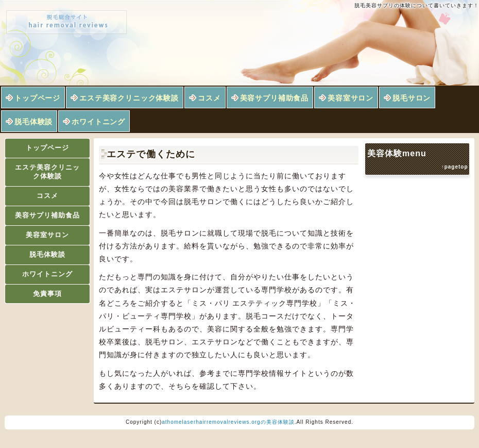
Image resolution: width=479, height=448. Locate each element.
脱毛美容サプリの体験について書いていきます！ (417, 5)
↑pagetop (455, 167)
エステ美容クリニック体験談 (129, 98)
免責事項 (47, 294)
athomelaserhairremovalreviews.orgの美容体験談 (228, 422)
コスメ (209, 98)
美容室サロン (350, 98)
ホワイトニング (98, 122)
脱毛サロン (412, 98)
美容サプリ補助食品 (275, 98)
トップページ (37, 98)
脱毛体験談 (33, 122)
